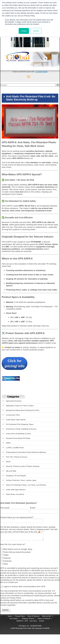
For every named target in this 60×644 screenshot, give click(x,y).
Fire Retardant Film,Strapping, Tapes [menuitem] (20, 424)
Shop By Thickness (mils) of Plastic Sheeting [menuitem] (23, 466)
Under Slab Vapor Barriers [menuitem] (16, 490)
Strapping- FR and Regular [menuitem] (16, 476)
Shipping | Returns (28, 618)
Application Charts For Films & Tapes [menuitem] (20, 406)
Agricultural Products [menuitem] (14, 401)
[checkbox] (29, 556)
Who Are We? (47, 616)
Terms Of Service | (33, 616)
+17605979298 (41, 72)
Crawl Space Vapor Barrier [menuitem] (16, 420)
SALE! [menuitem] (8, 462)
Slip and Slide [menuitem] (11, 471)
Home (10, 616)
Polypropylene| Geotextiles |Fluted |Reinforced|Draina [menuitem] (26, 452)
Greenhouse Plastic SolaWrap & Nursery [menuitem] (21, 429)
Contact (41, 621)
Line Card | (33, 621)
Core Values (13, 618)
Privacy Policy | (20, 616)
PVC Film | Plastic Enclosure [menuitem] (17, 457)
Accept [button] (24, 31)
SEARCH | (20, 621)
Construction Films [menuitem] (13, 415)
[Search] (58, 85)
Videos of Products (44, 618)
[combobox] (28, 85)
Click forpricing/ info (15, 363)
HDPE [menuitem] (8, 443)
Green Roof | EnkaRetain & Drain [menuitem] (18, 434)
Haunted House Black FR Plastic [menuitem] (18, 438)
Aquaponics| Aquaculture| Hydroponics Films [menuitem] (23, 410)
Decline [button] (36, 31)
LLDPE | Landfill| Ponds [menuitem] (15, 448)
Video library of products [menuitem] (15, 494)
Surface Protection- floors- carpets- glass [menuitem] (21, 480)
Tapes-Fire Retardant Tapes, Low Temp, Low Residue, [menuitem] (26, 485)
